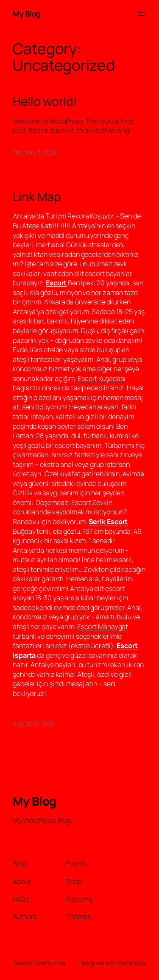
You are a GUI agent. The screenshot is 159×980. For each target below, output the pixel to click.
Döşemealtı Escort (63, 502)
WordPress (132, 963)
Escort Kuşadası (102, 378)
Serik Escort (108, 522)
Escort (56, 283)
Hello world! (45, 102)
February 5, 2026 (35, 152)
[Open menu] (141, 14)
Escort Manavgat (103, 627)
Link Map (37, 197)
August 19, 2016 (33, 723)
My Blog (26, 14)
